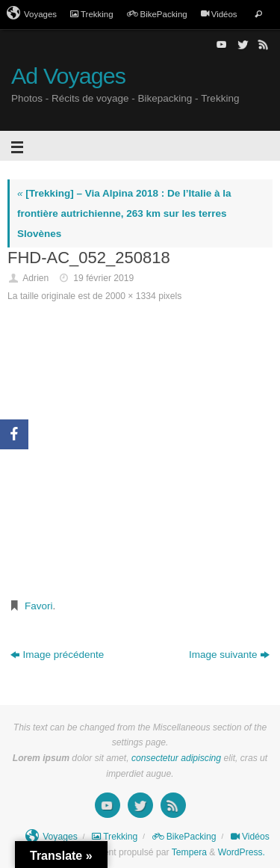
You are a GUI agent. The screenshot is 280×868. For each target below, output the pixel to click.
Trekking (92, 14)
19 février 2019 (103, 278)
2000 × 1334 (131, 296)
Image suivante (230, 655)
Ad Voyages (68, 76)
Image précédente (57, 655)
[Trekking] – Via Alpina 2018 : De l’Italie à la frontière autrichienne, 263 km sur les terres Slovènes (124, 213)
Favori (39, 606)
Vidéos (219, 14)
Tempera (189, 852)
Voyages (32, 13)
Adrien (35, 278)
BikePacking (157, 14)
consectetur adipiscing (176, 758)
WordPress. (242, 852)
